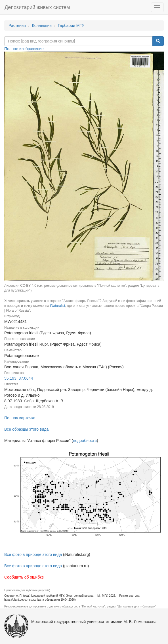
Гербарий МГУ (71, 25)
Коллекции (42, 25)
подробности (85, 441)
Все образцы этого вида (26, 429)
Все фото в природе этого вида (33, 554)
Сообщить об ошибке (24, 577)
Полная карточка (20, 418)
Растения (17, 25)
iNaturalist (57, 306)
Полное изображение (24, 49)
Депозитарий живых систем (37, 7)
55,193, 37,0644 (19, 378)
